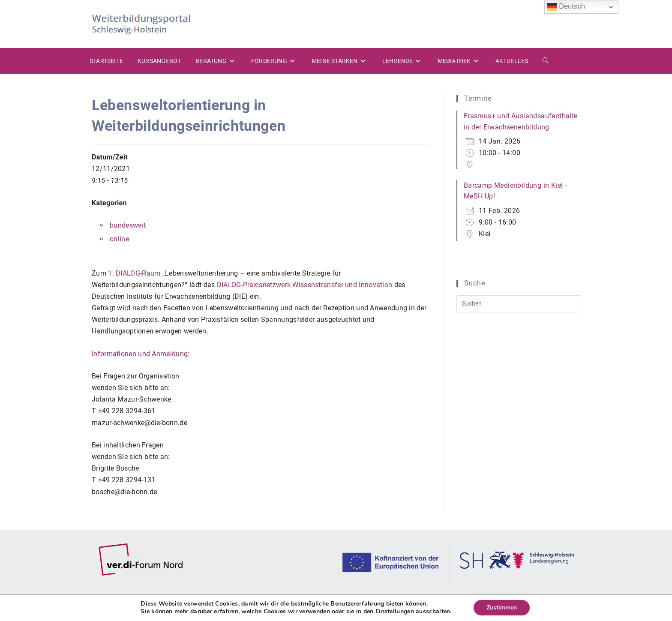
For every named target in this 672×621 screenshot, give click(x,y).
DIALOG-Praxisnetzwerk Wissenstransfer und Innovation (305, 285)
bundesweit (128, 225)
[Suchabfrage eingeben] (518, 304)
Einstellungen (395, 612)
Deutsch (566, 7)
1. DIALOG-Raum (134, 273)
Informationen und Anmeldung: (141, 354)
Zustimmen (502, 607)
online (119, 239)
